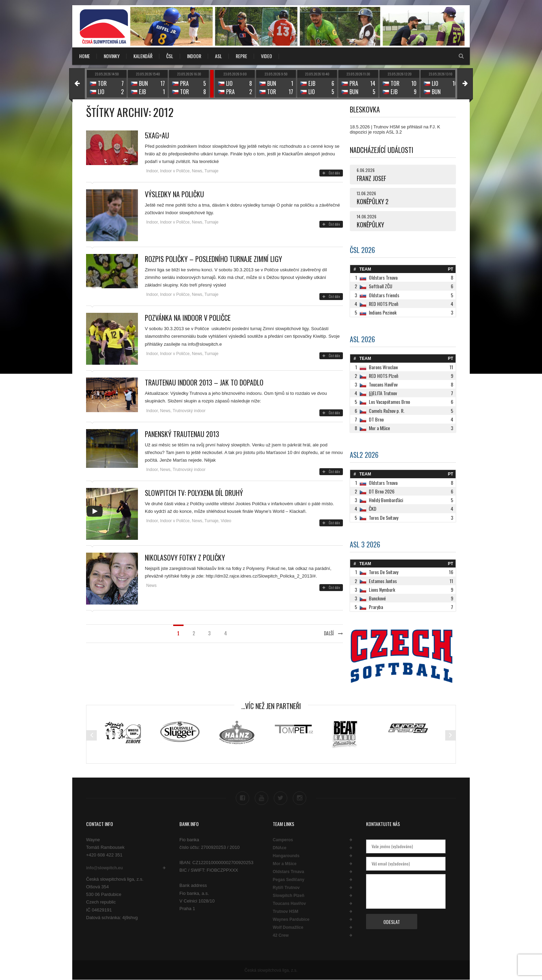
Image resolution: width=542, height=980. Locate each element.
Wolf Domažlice (288, 927)
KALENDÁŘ (143, 56)
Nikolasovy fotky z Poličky (185, 557)
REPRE (241, 56)
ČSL (170, 56)
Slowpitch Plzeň (288, 896)
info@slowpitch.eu (104, 868)
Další (333, 633)
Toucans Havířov (289, 904)
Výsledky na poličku (174, 194)
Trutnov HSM (286, 911)
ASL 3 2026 (365, 544)
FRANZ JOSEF (371, 178)
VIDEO (267, 56)
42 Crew (281, 935)
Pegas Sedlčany (288, 880)
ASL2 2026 (364, 455)
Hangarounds (286, 856)
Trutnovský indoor (189, 411)
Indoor (152, 171)
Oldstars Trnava (288, 872)
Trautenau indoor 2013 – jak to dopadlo (204, 382)
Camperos (283, 840)
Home (85, 56)
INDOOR (194, 56)
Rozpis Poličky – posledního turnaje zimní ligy (213, 259)
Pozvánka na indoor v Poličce (188, 318)
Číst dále (331, 173)
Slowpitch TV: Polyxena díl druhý (194, 493)
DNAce (279, 848)
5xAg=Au (157, 135)
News (197, 171)
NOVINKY (112, 56)
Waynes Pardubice (291, 919)
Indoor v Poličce (175, 171)
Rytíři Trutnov (286, 888)
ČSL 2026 (362, 250)
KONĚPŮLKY (370, 225)
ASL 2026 (362, 339)
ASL (218, 56)
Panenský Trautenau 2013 (182, 434)
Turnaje (212, 171)
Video (226, 521)
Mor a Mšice (285, 864)
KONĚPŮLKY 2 (373, 201)
